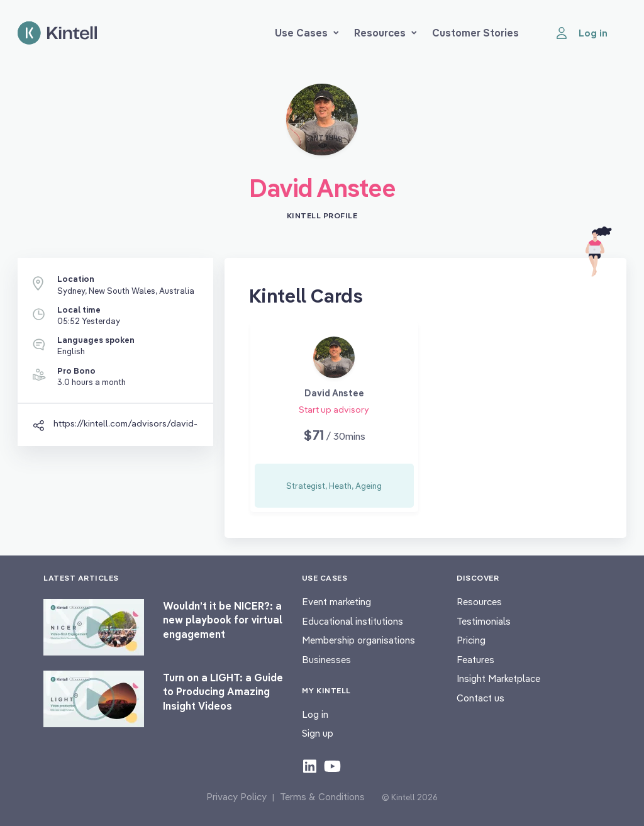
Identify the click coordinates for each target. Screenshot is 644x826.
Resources (386, 33)
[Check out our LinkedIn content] (310, 766)
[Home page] (57, 33)
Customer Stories (475, 33)
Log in (315, 714)
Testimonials (484, 621)
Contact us (480, 698)
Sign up (318, 733)
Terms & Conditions (322, 797)
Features (475, 660)
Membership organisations (358, 640)
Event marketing (336, 602)
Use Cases (307, 33)
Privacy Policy (236, 797)
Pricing (471, 640)
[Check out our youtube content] (332, 766)
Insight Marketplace (498, 678)
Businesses (326, 660)
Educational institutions (353, 621)
